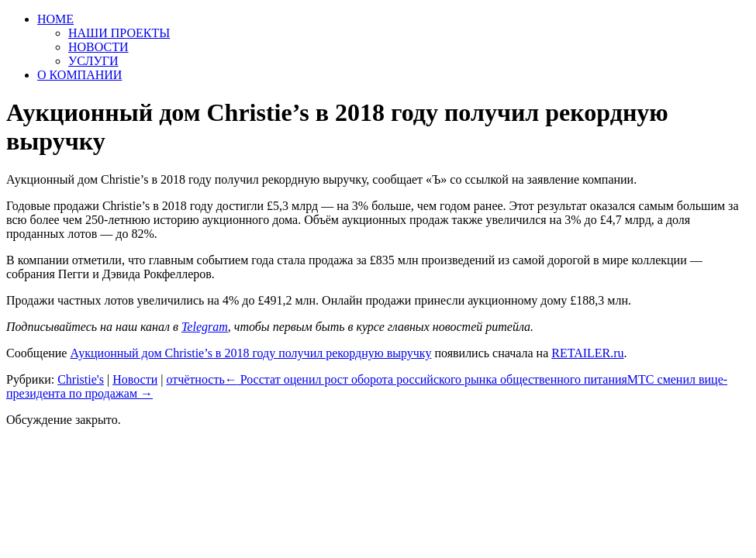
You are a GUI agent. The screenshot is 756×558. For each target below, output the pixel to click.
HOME (55, 19)
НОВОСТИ (98, 47)
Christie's (81, 379)
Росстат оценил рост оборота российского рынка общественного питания (426, 379)
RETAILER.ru (587, 353)
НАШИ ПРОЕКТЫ (119, 33)
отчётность (195, 379)
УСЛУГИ (93, 61)
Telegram (205, 327)
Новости (135, 379)
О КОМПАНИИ (79, 75)
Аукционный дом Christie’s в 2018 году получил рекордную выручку (250, 353)
